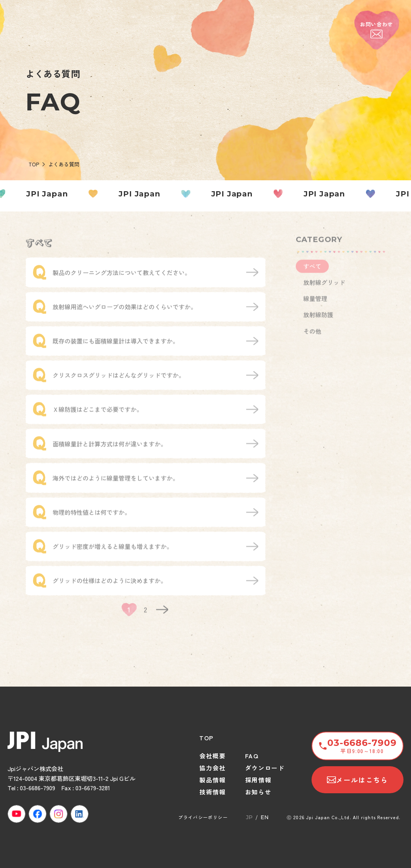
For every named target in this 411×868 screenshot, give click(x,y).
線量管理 (315, 303)
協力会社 (212, 768)
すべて (312, 271)
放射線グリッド (324, 287)
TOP (34, 164)
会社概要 (212, 756)
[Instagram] (59, 814)
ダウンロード (265, 768)
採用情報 (258, 780)
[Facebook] (38, 814)
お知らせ (258, 792)
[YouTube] (17, 814)
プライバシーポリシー (203, 817)
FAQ (252, 756)
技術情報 (212, 792)
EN (265, 817)
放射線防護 (318, 320)
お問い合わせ (376, 29)
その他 (312, 336)
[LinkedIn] (80, 814)
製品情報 (212, 780)
